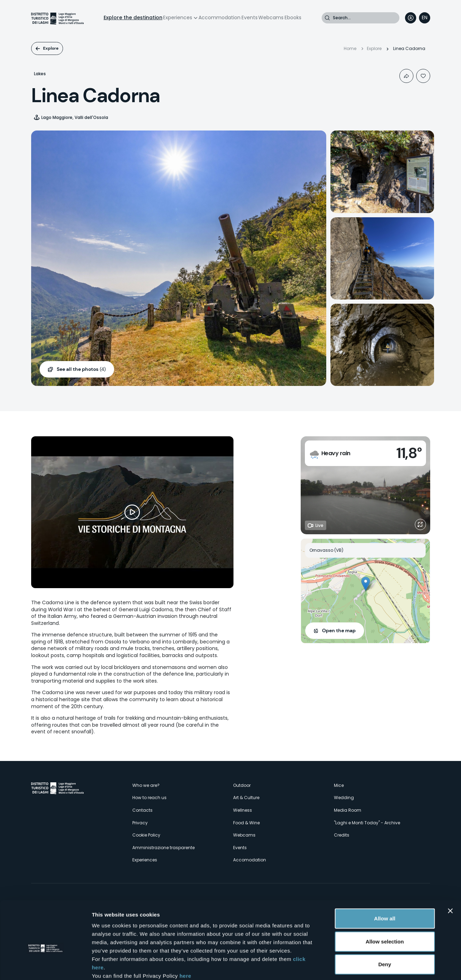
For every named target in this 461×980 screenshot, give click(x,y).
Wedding (344, 798)
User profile (411, 18)
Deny (385, 926)
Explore (51, 48)
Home (350, 48)
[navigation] (425, 18)
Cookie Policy (146, 835)
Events (250, 17)
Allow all (385, 880)
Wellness (243, 810)
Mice (339, 785)
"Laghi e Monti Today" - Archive (367, 823)
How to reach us (149, 798)
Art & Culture (246, 798)
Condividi (406, 76)
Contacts (142, 810)
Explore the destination (133, 17)
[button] (366, 584)
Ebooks (293, 17)
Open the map (339, 630)
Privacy (140, 823)
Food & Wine (246, 823)
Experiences (178, 17)
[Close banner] (450, 873)
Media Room (348, 810)
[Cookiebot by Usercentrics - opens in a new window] (45, 966)
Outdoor (242, 785)
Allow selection (385, 904)
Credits (342, 835)
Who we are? (146, 785)
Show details (367, 966)
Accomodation (250, 860)
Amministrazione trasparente (163, 848)
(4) (81, 369)
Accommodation (219, 17)
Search (327, 18)
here (186, 938)
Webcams (271, 17)
